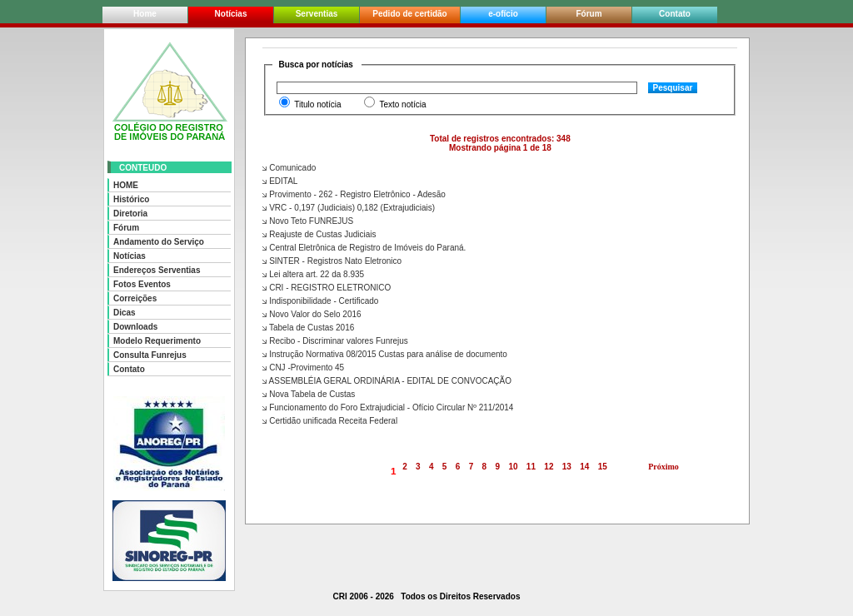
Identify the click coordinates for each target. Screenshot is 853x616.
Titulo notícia (317, 104)
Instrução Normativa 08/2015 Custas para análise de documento (385, 354)
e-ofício (503, 14)
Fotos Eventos (142, 284)
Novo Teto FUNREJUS (308, 221)
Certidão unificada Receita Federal (330, 421)
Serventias (317, 14)
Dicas (125, 313)
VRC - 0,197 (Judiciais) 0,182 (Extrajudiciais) (349, 208)
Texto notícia (402, 104)
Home (145, 14)
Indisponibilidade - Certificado (320, 301)
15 (603, 467)
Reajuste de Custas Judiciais (319, 234)
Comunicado (289, 168)
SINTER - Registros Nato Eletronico (332, 261)
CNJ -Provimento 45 (303, 368)
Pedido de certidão (409, 14)
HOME (126, 185)
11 (531, 467)
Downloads (135, 327)
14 (585, 467)
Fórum (589, 14)
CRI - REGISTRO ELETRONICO (327, 288)
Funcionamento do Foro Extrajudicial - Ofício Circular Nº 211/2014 (388, 407)
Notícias (231, 14)
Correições (135, 298)
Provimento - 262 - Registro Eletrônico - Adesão (354, 194)
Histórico (131, 199)
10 (514, 467)
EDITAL (280, 181)
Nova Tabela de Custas (309, 394)
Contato (675, 14)
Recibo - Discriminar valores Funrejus (335, 341)
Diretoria (130, 214)
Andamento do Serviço (159, 242)
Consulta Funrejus (150, 355)
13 (567, 467)
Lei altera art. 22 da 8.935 (313, 274)
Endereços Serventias (157, 270)
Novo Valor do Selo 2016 (312, 314)
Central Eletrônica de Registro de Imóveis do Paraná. (364, 248)
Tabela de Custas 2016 (308, 328)
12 (549, 467)
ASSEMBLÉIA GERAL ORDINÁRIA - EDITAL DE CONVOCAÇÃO (387, 381)
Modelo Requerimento (157, 341)
